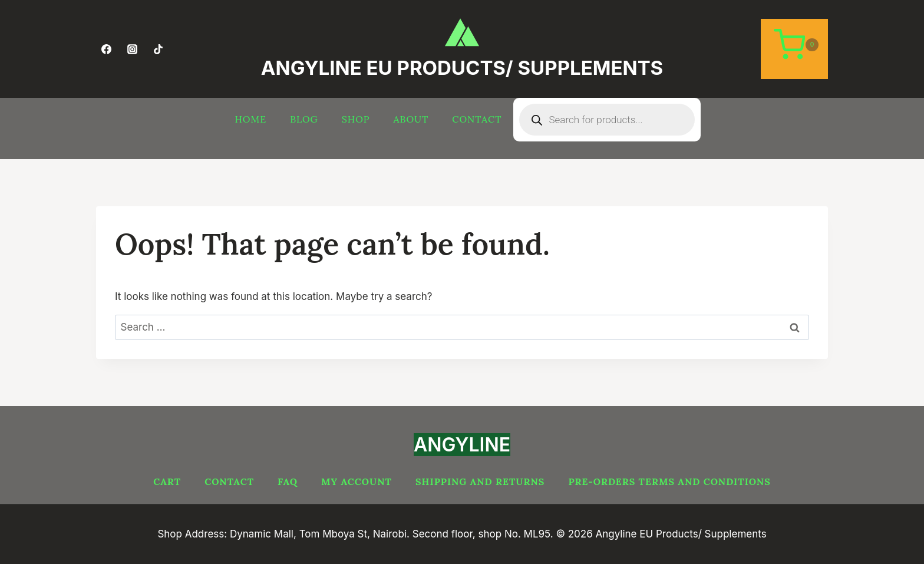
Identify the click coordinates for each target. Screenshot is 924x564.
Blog (304, 119)
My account (357, 481)
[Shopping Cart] (794, 49)
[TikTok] (158, 49)
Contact (477, 119)
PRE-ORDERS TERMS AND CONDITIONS (669, 481)
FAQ (288, 481)
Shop (356, 119)
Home (251, 119)
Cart (167, 481)
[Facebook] (106, 49)
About (411, 119)
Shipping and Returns (480, 481)
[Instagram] (132, 49)
